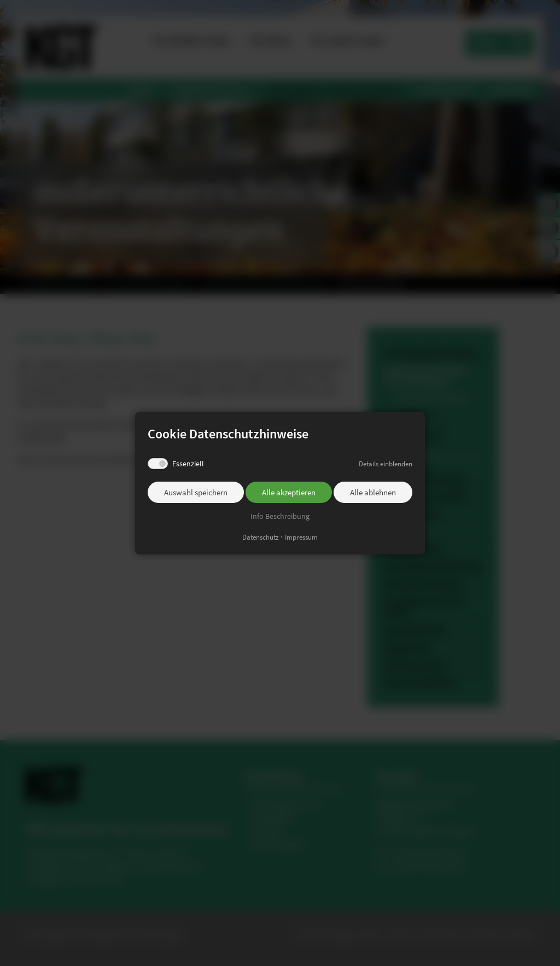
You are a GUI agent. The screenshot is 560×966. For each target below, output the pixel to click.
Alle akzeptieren (289, 492)
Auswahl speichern (196, 492)
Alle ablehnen (373, 492)
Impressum (301, 537)
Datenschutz (261, 537)
